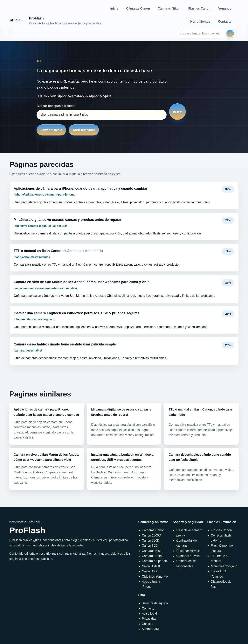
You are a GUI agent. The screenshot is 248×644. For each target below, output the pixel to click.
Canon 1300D (152, 535)
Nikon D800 (150, 571)
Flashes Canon (199, 8)
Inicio (114, 8)
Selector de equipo (155, 603)
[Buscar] (230, 33)
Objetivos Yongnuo (155, 577)
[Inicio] (56, 21)
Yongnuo (225, 8)
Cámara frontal (152, 556)
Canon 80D (150, 546)
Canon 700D (151, 540)
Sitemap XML (151, 629)
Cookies (148, 624)
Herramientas (200, 22)
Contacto (225, 22)
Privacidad (149, 619)
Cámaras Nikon (169, 8)
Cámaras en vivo (188, 556)
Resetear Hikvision (189, 551)
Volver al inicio (51, 130)
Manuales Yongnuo (224, 566)
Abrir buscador (84, 130)
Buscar (178, 112)
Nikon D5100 (151, 566)
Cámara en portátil (155, 561)
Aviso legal (149, 614)
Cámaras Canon (138, 8)
